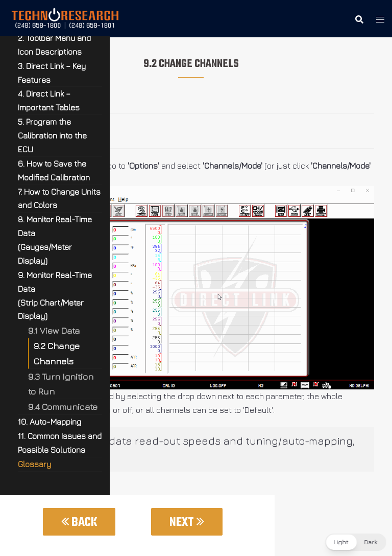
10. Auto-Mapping (50, 422)
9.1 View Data (54, 330)
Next (187, 523)
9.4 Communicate (63, 407)
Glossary (34, 464)
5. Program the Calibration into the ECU (52, 135)
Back (79, 523)
